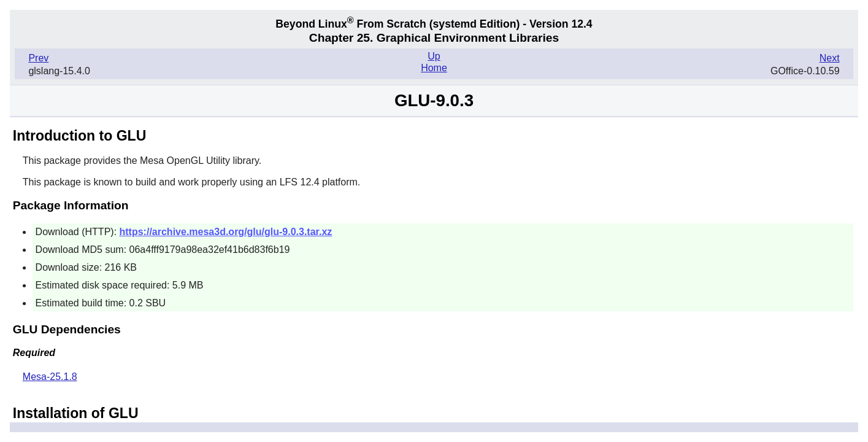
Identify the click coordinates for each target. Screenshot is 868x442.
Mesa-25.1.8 (50, 377)
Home (434, 68)
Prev (38, 58)
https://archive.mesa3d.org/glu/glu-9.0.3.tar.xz (226, 232)
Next (830, 58)
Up (434, 56)
